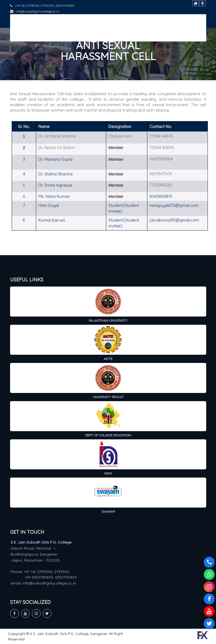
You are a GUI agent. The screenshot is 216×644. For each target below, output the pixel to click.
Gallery (66, 35)
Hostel (42, 35)
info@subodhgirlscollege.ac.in (35, 11)
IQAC (187, 21)
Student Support (156, 21)
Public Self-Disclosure (104, 35)
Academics (56, 21)
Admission (88, 21)
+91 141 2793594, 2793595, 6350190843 (42, 6)
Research (119, 21)
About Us (25, 21)
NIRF (20, 35)
